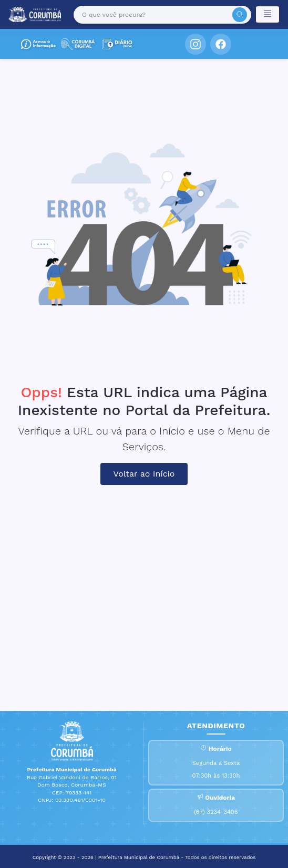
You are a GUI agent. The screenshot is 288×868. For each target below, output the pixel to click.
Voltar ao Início (144, 474)
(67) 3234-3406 (216, 812)
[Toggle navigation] (268, 14)
